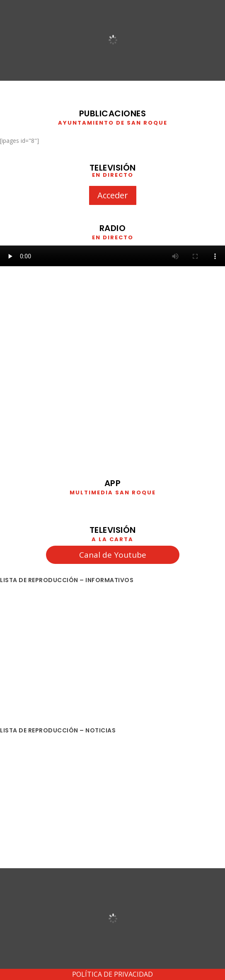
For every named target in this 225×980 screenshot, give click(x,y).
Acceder (113, 195)
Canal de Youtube (113, 555)
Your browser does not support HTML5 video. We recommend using (112, 256)
